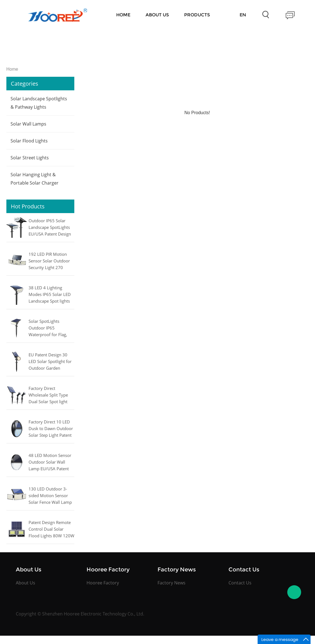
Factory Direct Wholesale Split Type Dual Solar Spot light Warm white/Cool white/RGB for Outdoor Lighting (51, 395)
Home (123, 15)
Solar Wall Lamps (28, 124)
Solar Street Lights (30, 158)
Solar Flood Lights (29, 141)
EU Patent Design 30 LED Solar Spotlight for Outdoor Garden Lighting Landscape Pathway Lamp (50, 362)
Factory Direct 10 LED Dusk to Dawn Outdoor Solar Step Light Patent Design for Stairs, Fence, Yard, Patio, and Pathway (51, 429)
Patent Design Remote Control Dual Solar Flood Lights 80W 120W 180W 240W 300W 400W (51, 530)
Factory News (172, 583)
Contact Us (240, 583)
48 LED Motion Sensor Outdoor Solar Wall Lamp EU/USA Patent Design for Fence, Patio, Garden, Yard (51, 462)
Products (197, 15)
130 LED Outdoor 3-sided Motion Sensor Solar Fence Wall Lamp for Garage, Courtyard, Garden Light (50, 496)
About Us (157, 15)
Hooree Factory (103, 583)
